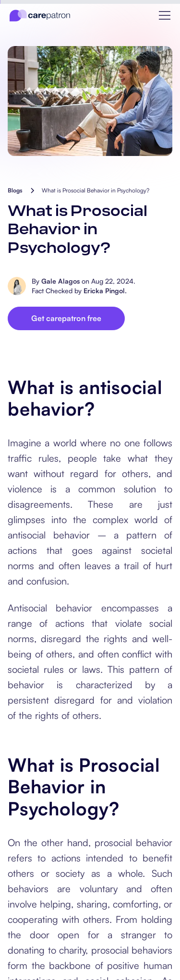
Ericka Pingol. (105, 291)
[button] (165, 15)
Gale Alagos (60, 281)
